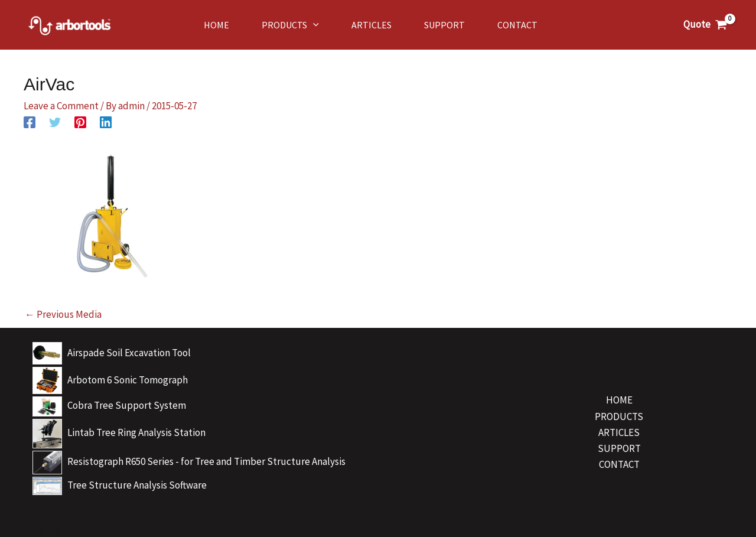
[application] (313, 25)
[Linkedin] (106, 121)
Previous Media (63, 314)
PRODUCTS (619, 416)
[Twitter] (55, 121)
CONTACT (619, 464)
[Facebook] (30, 121)
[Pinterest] (80, 121)
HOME (619, 400)
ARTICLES (619, 432)
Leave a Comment (61, 106)
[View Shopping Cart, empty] (705, 25)
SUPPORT (619, 448)
